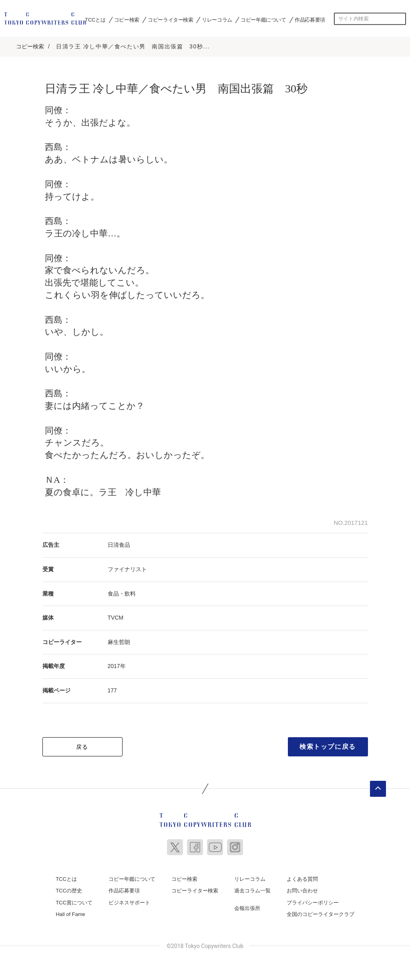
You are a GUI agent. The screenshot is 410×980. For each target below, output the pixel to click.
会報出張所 (247, 906)
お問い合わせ (302, 889)
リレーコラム (217, 20)
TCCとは (95, 20)
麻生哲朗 (119, 640)
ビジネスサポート (129, 900)
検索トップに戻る (328, 744)
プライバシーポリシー (313, 900)
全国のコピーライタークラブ (321, 912)
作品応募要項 (310, 20)
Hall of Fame (70, 912)
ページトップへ (378, 786)
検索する (400, 19)
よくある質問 (302, 877)
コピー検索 (127, 20)
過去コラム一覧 (252, 889)
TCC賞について (74, 900)
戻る (82, 744)
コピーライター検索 (170, 20)
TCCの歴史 (69, 889)
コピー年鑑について (263, 20)
